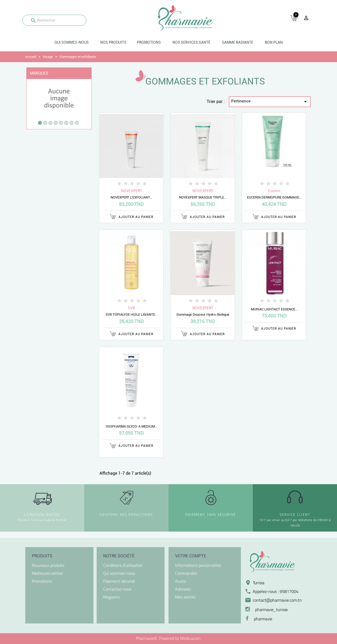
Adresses (183, 589)
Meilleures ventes (47, 573)
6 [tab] (66, 123)
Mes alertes (185, 597)
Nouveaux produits (48, 565)
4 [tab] (56, 123)
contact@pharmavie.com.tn (277, 600)
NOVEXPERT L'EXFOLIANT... (131, 197)
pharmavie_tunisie (271, 610)
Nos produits (113, 42)
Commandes (186, 573)
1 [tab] (40, 123)
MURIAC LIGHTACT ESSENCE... (274, 309)
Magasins (111, 597)
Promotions (149, 42)
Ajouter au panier (132, 217)
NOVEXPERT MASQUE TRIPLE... (203, 197)
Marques (39, 73)
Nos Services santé (191, 42)
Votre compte (191, 556)
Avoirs (180, 581)
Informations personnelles (198, 565)
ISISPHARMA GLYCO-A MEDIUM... (132, 426)
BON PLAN (274, 42)
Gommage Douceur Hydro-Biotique (203, 314)
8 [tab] (77, 123)
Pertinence (270, 102)
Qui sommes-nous (72, 42)
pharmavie (263, 619)
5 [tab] (61, 123)
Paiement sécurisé (119, 581)
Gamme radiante (238, 42)
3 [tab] (50, 123)
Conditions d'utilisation (123, 565)
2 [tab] (45, 123)
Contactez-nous (117, 589)
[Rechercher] (54, 20)
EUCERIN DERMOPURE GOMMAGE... (274, 197)
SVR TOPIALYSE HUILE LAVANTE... (132, 314)
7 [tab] (71, 123)
